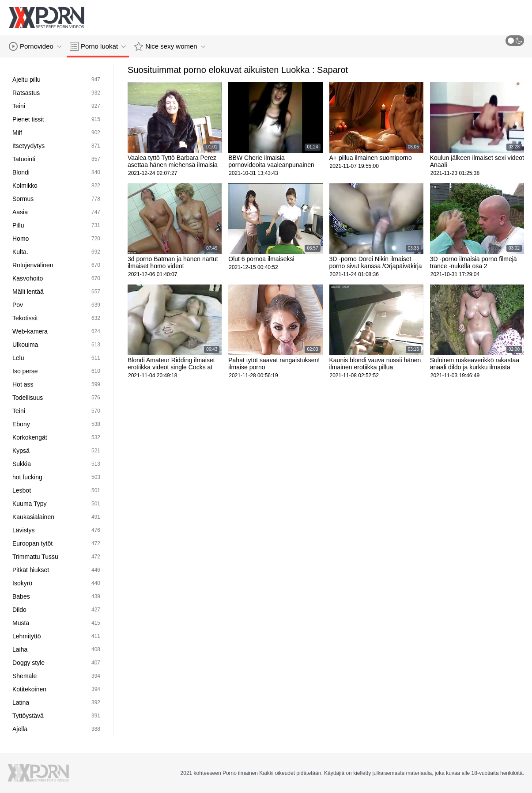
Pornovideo (35, 46)
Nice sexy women (170, 46)
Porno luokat (98, 46)
